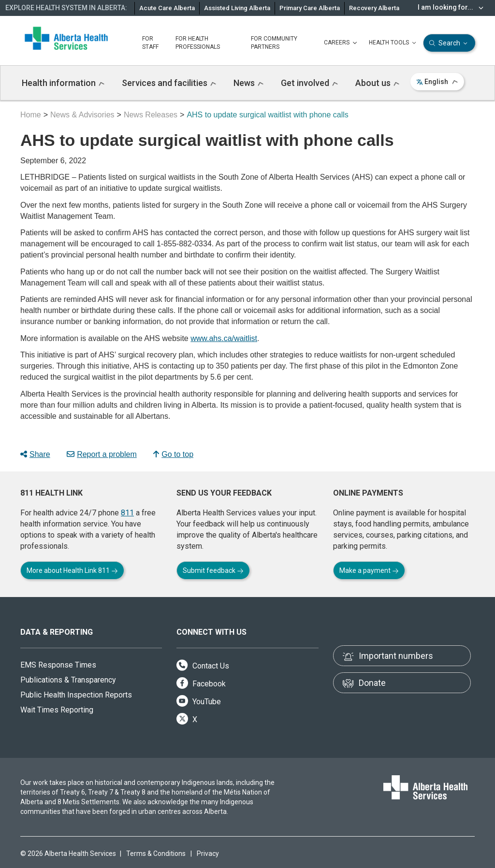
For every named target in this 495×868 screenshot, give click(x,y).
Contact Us (203, 666)
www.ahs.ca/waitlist (224, 338)
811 (127, 513)
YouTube (199, 702)
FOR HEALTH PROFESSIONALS (198, 43)
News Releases (151, 115)
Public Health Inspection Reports (76, 695)
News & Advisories (82, 115)
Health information (63, 83)
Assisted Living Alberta (237, 8)
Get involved (309, 83)
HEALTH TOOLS (393, 43)
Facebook (201, 684)
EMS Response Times (58, 665)
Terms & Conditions (156, 854)
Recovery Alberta (374, 8)
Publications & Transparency (68, 680)
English (437, 82)
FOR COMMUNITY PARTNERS (274, 43)
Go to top (173, 454)
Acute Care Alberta (167, 8)
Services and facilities (169, 83)
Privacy (208, 854)
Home (31, 115)
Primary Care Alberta (310, 8)
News (248, 83)
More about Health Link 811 (72, 570)
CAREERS (342, 43)
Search (449, 43)
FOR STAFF (150, 43)
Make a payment (369, 570)
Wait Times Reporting (57, 710)
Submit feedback (213, 570)
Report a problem (102, 454)
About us (377, 83)
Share (35, 454)
